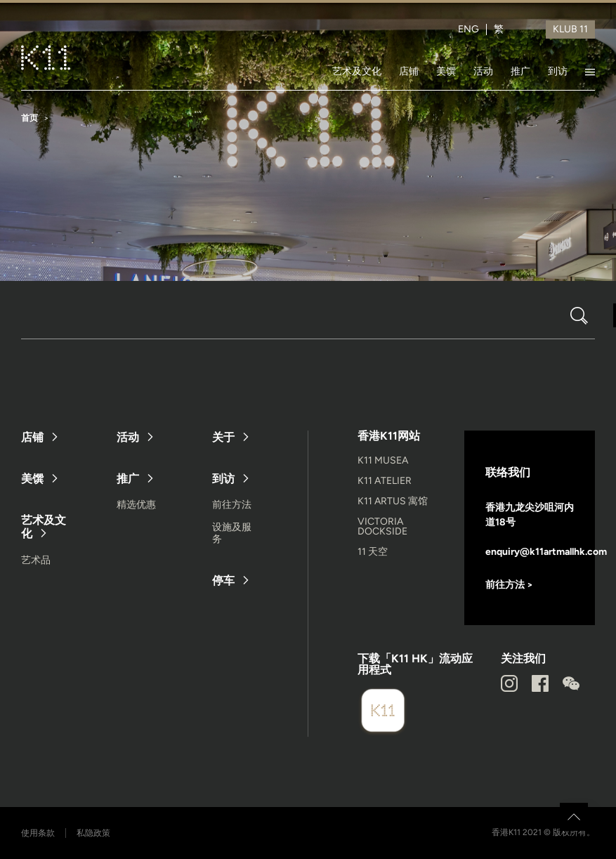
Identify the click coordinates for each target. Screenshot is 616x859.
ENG (468, 29)
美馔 (446, 71)
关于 (223, 437)
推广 (520, 71)
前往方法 (232, 505)
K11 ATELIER (385, 481)
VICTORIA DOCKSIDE (382, 526)
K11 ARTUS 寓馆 (393, 501)
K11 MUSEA (383, 460)
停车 (223, 581)
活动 (483, 71)
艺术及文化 (357, 71)
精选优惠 (136, 505)
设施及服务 (232, 533)
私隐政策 (93, 833)
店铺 (409, 71)
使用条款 (38, 833)
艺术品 (36, 560)
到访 (558, 71)
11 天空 (373, 552)
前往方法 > (509, 585)
